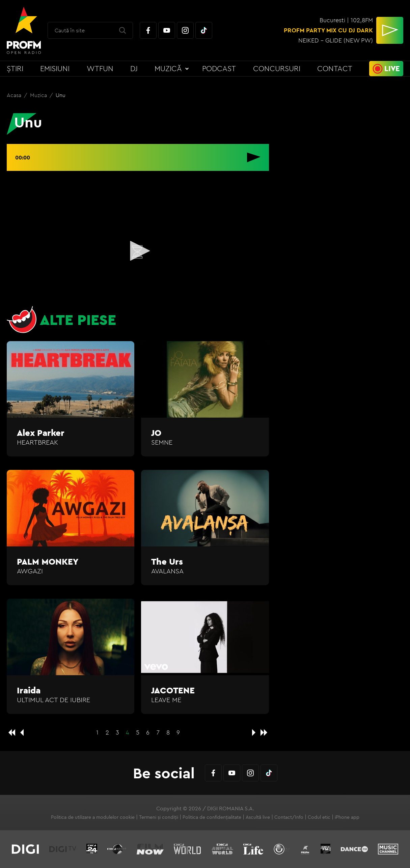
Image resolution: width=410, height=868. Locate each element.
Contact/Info (289, 817)
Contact (335, 68)
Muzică (168, 68)
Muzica (39, 95)
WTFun (100, 68)
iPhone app (347, 817)
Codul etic (319, 817)
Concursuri (277, 68)
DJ (134, 68)
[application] (138, 251)
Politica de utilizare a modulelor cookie (93, 817)
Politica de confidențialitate (212, 817)
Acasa (15, 95)
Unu (61, 95)
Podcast (219, 68)
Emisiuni (55, 68)
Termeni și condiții (159, 817)
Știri (15, 68)
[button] (138, 251)
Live (392, 68)
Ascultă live (258, 817)
